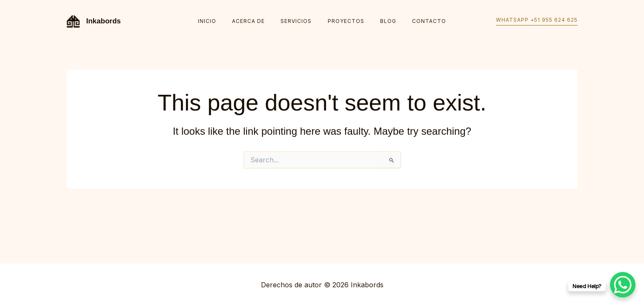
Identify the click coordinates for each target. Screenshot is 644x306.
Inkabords (104, 21)
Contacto (415, 21)
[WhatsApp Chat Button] (623, 285)
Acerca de (257, 21)
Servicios (299, 21)
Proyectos (343, 21)
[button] (537, 21)
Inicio (221, 21)
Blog (380, 21)
